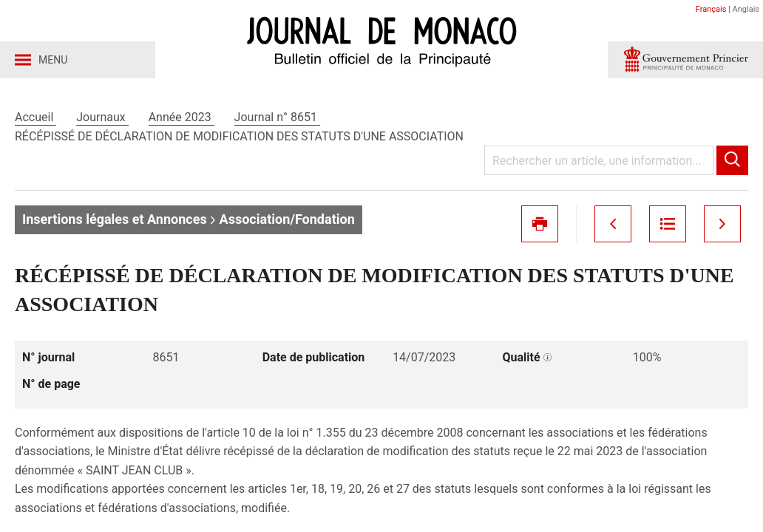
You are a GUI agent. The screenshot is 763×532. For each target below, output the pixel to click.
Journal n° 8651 (277, 117)
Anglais (746, 9)
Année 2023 (182, 117)
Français (711, 9)
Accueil (35, 117)
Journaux (102, 117)
